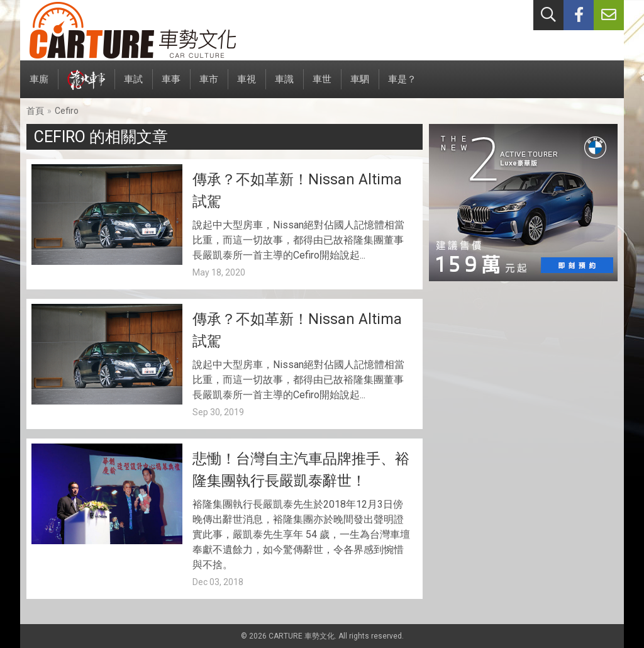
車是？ (402, 86)
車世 (322, 86)
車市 (209, 86)
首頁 (35, 111)
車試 (133, 86)
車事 (171, 86)
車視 (247, 86)
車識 (284, 86)
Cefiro (67, 111)
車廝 (39, 86)
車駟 (360, 86)
